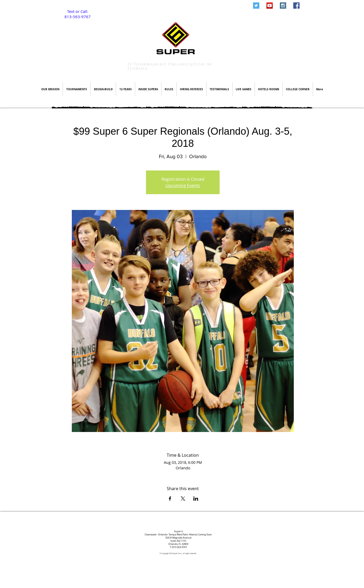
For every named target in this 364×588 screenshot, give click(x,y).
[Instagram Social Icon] (283, 6)
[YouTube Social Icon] (270, 6)
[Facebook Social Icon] (296, 6)
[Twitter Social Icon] (256, 6)
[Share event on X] (183, 499)
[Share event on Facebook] (170, 499)
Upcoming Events (183, 185)
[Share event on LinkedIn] (196, 499)
